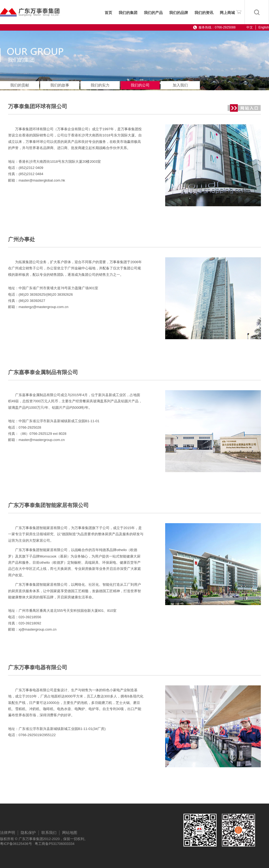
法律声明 (8, 833)
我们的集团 (128, 13)
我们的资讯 (204, 13)
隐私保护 (28, 833)
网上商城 (231, 12)
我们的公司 (140, 85)
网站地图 (70, 833)
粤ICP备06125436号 (16, 844)
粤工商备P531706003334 (54, 844)
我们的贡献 (20, 85)
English (264, 27)
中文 (250, 27)
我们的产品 (153, 13)
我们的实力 (100, 85)
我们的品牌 (179, 13)
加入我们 (180, 85)
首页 (108, 13)
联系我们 (49, 833)
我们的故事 (60, 85)
